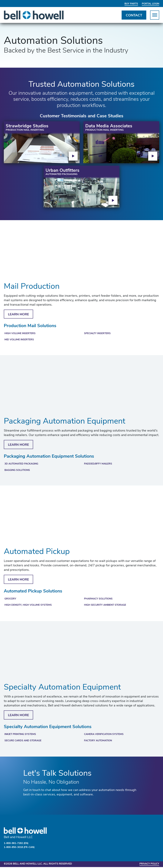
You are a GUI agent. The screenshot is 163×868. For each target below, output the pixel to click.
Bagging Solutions (18, 471)
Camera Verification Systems (105, 735)
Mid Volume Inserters (20, 340)
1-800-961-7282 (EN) (17, 844)
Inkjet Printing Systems (21, 735)
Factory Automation (99, 742)
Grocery (11, 599)
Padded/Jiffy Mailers (99, 464)
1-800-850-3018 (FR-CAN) (20, 848)
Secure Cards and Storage (24, 742)
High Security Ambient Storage (106, 606)
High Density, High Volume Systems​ (29, 606)
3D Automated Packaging (23, 464)
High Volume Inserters (21, 334)
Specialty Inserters (98, 334)
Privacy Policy (149, 865)
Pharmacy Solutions (99, 599)
